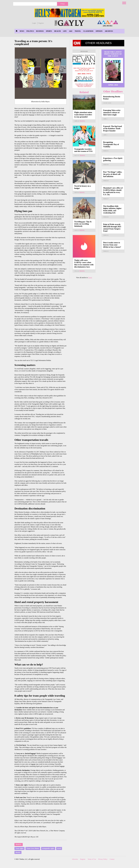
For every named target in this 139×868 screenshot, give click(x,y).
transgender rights (48, 848)
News (22, 31)
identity (18, 852)
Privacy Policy (103, 859)
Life (65, 31)
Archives (109, 31)
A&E (71, 31)
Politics (30, 31)
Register (41, 23)
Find (63, 4)
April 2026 (113, 85)
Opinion (99, 31)
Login (34, 23)
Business (40, 31)
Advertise (75, 859)
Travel (78, 31)
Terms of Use (92, 859)
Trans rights (19, 848)
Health (57, 31)
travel (59, 848)
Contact (112, 859)
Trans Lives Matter (33, 848)
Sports (49, 31)
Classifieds (88, 31)
